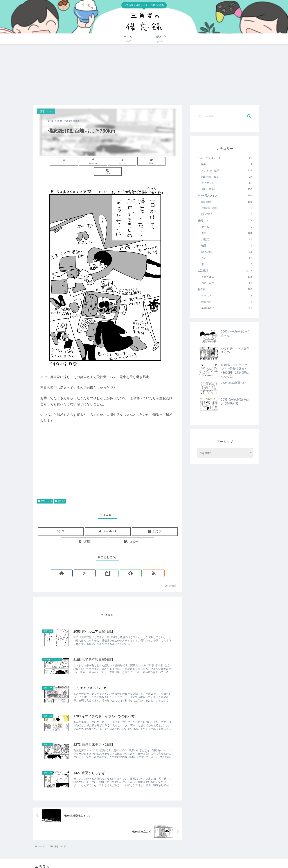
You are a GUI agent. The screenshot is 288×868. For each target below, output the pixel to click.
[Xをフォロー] (99, 563)
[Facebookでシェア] (84, 161)
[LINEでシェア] (131, 161)
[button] (155, 161)
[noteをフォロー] (108, 563)
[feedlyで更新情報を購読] (116, 563)
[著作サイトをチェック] (91, 563)
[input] (225, 116)
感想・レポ (45, 491)
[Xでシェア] (60, 161)
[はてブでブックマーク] (108, 161)
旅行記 (60, 491)
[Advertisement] (144, 75)
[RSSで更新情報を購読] (125, 563)
